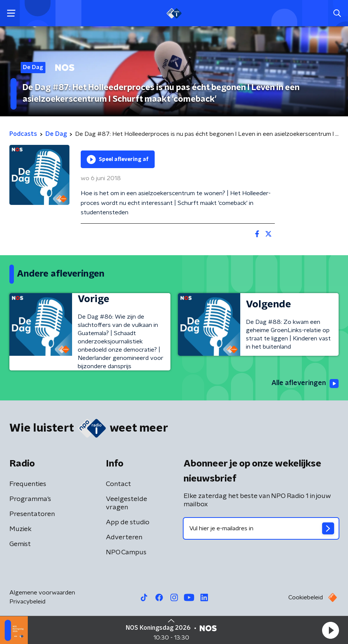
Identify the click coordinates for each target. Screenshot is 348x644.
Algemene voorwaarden (42, 593)
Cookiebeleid (306, 597)
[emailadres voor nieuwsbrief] (261, 528)
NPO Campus (126, 552)
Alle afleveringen (305, 384)
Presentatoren (32, 514)
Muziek (20, 529)
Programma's (30, 499)
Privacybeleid (27, 602)
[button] (330, 630)
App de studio (128, 522)
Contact (118, 484)
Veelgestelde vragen (127, 503)
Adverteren (124, 537)
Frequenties (28, 484)
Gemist (20, 544)
